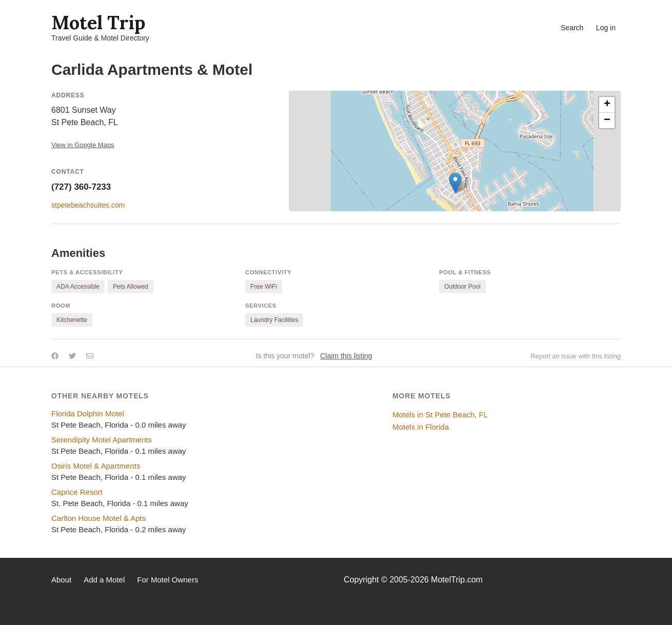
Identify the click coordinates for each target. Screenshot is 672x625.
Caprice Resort (77, 492)
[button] (455, 183)
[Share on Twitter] (72, 356)
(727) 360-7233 (81, 187)
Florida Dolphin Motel (88, 414)
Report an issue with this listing (576, 356)
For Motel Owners (167, 580)
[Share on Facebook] (55, 356)
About (61, 580)
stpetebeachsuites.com (88, 205)
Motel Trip (98, 23)
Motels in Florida (421, 427)
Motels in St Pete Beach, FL (440, 415)
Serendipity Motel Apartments (102, 440)
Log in (606, 28)
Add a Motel (104, 580)
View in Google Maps (83, 145)
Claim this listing (346, 356)
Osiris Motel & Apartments (96, 466)
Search (572, 28)
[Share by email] (90, 356)
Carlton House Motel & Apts (98, 518)
